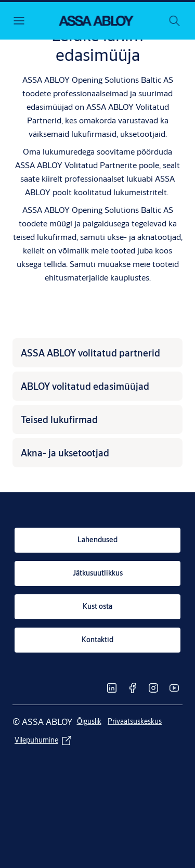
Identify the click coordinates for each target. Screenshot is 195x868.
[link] (97, 540)
